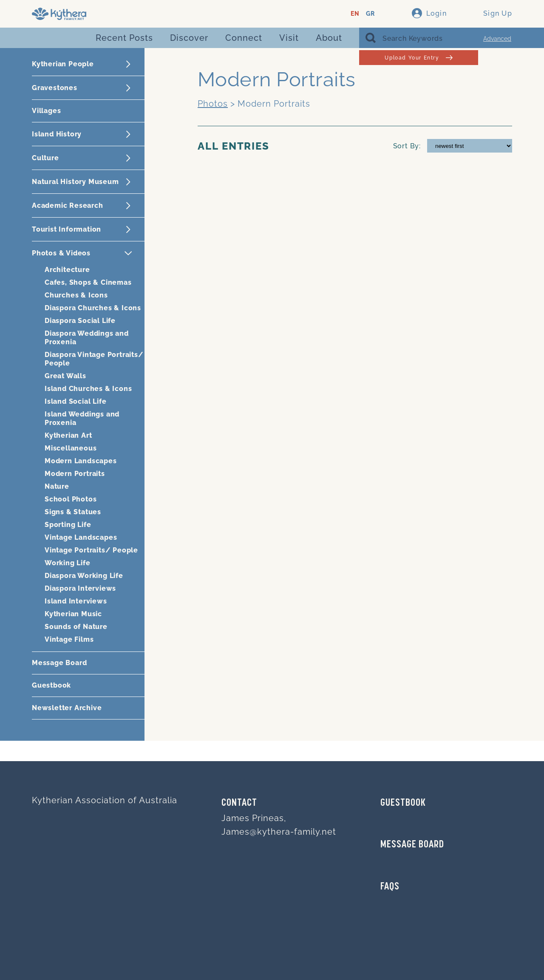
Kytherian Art (68, 435)
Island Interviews (76, 601)
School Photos (71, 499)
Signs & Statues (73, 512)
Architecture (67, 270)
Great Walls (65, 376)
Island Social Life (75, 401)
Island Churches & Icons (88, 389)
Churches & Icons (76, 295)
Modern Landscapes (81, 461)
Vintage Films (69, 639)
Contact (239, 803)
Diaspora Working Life (84, 576)
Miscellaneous (71, 448)
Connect (244, 38)
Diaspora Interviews (80, 588)
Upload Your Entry (418, 58)
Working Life (68, 563)
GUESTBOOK (403, 803)
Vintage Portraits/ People (91, 550)
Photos (213, 104)
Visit (289, 38)
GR (370, 14)
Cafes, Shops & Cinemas (88, 282)
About (329, 38)
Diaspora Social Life (80, 321)
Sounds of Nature (76, 627)
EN (355, 14)
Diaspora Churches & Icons (93, 308)
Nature (57, 486)
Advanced (497, 39)
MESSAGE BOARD (412, 845)
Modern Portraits (75, 474)
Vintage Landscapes (81, 537)
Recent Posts (124, 38)
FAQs (390, 887)
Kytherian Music (73, 614)
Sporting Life (68, 525)
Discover (189, 38)
